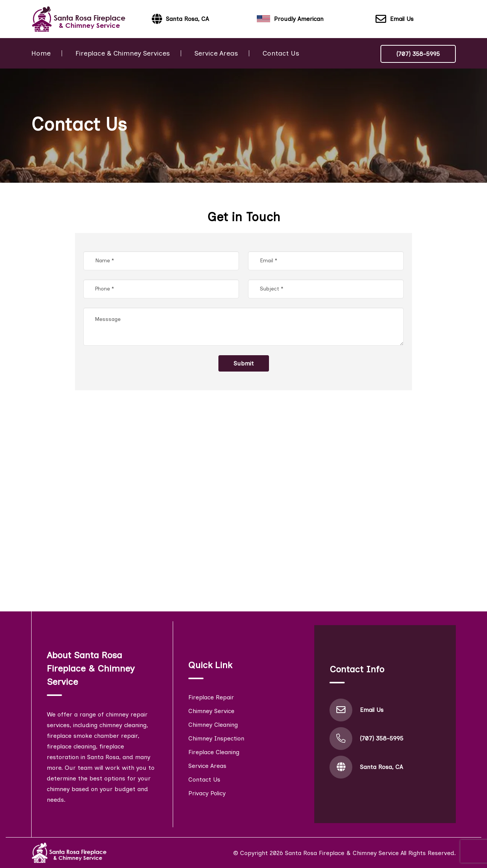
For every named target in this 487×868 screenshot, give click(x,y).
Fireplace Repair (211, 697)
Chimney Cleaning (213, 725)
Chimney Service (211, 711)
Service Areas (216, 53)
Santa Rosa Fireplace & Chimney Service (342, 853)
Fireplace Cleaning (214, 752)
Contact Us (281, 53)
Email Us (395, 19)
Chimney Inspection (216, 738)
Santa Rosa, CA (381, 767)
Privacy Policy (207, 793)
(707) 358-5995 (418, 54)
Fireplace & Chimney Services (123, 53)
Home (41, 53)
